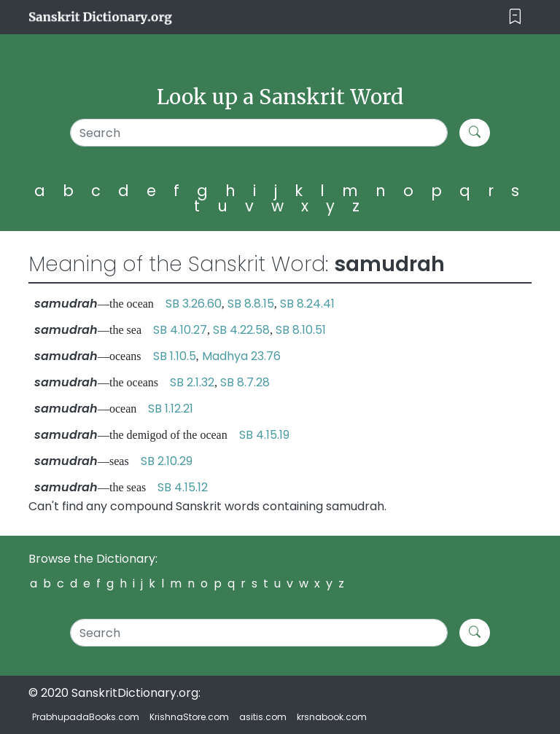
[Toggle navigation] (515, 17)
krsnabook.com (332, 717)
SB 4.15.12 (183, 487)
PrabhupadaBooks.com (86, 717)
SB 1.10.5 (175, 356)
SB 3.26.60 (194, 304)
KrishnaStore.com (189, 717)
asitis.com (263, 717)
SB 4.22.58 (241, 330)
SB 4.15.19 (264, 435)
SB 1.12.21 (171, 409)
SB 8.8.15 (251, 304)
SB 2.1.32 (192, 382)
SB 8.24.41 (307, 304)
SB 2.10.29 (167, 461)
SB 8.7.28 (245, 382)
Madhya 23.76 (241, 356)
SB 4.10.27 (180, 330)
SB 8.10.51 (301, 330)
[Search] (259, 133)
